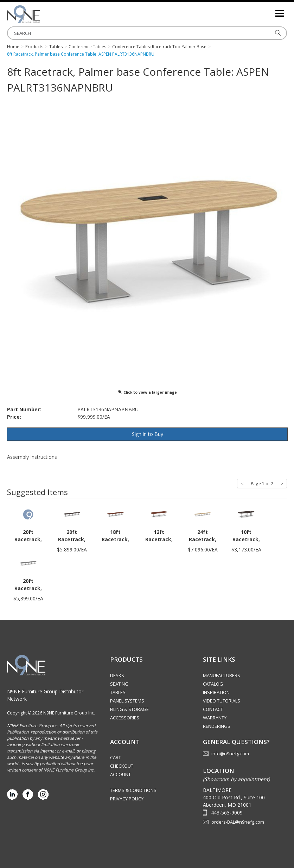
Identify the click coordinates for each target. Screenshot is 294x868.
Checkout (122, 766)
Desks (117, 675)
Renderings (217, 726)
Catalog (213, 684)
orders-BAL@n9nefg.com (238, 822)
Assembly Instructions (32, 457)
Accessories (125, 718)
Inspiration (216, 692)
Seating (119, 684)
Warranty (215, 718)
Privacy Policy (127, 799)
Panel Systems (127, 701)
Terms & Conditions (133, 790)
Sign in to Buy (148, 434)
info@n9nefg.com (230, 754)
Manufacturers (222, 675)
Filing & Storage (129, 709)
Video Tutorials (222, 701)
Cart (116, 757)
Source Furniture (42, 14)
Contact (213, 709)
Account (120, 774)
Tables (118, 692)
